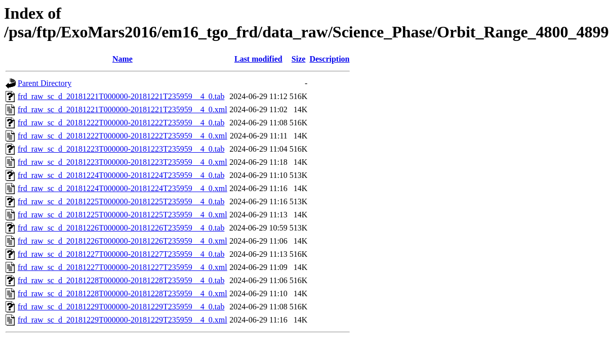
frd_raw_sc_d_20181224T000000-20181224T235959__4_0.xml (123, 188)
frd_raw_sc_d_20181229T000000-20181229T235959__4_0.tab (121, 307)
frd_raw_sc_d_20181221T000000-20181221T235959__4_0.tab (121, 96)
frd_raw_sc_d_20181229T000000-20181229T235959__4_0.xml (123, 320)
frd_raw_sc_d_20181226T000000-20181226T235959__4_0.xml (123, 241)
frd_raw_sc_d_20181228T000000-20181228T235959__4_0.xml (123, 293)
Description (329, 59)
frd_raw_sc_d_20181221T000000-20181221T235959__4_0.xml (123, 109)
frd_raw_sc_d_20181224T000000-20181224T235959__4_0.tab (121, 175)
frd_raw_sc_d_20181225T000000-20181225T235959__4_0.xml (123, 215)
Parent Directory (45, 83)
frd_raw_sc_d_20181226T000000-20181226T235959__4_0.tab (121, 228)
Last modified (258, 59)
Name (123, 59)
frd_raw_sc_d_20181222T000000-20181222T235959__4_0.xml (123, 136)
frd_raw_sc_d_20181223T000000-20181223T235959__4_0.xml (123, 162)
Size (299, 59)
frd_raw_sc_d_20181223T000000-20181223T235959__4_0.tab (121, 149)
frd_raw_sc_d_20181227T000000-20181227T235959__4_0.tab (121, 254)
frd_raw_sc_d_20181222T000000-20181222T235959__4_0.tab (121, 123)
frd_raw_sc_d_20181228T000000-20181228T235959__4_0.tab (121, 280)
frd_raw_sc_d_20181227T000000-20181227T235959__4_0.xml (123, 267)
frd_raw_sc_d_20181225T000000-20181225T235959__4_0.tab (121, 201)
